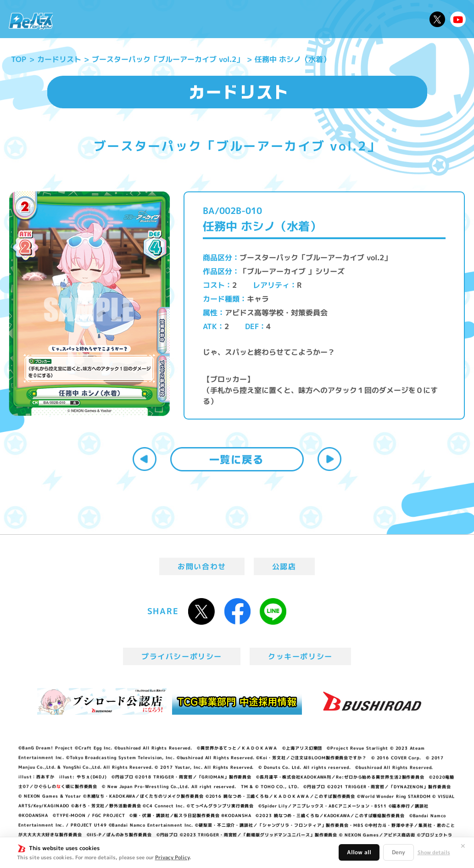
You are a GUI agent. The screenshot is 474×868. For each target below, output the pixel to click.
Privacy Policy (172, 857)
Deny (399, 852)
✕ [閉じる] (463, 846)
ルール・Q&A (345, 19)
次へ (329, 459)
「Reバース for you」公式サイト (31, 21)
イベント (207, 19)
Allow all (359, 852)
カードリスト (290, 19)
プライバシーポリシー (182, 656)
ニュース (81, 19)
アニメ (173, 19)
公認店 (284, 566)
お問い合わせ (202, 566)
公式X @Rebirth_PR (437, 19)
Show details (434, 852)
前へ (145, 459)
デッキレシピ (400, 19)
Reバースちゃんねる (458, 19)
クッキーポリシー (300, 656)
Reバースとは (129, 19)
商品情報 (245, 19)
